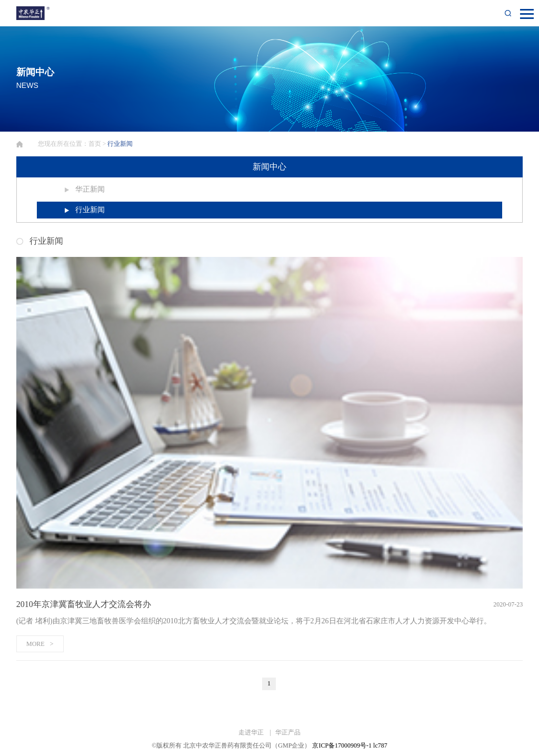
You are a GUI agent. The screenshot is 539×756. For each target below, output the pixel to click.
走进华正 (252, 732)
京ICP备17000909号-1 (342, 745)
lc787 (380, 745)
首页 (95, 144)
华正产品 (288, 732)
